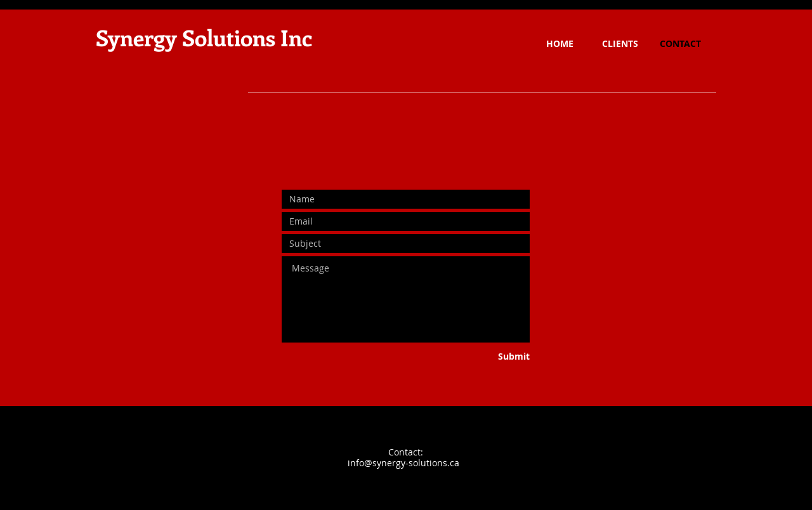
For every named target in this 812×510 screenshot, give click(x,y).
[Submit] (482, 356)
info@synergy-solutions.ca (403, 463)
